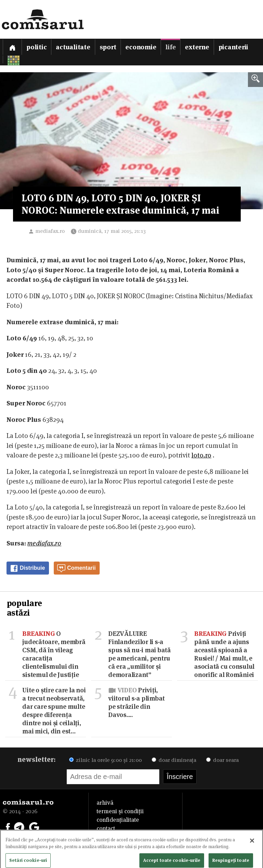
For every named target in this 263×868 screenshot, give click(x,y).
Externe (197, 47)
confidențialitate (118, 820)
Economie (141, 47)
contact (106, 828)
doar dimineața (174, 760)
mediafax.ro (50, 231)
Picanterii (234, 47)
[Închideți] (252, 844)
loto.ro (201, 455)
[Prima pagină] (12, 47)
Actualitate (73, 47)
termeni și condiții (120, 811)
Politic (36, 47)
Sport (108, 47)
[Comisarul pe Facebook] (8, 827)
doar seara (222, 760)
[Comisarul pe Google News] (34, 827)
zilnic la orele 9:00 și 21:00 (105, 760)
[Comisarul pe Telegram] (19, 827)
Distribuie (27, 568)
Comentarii (76, 568)
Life (171, 47)
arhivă (105, 803)
